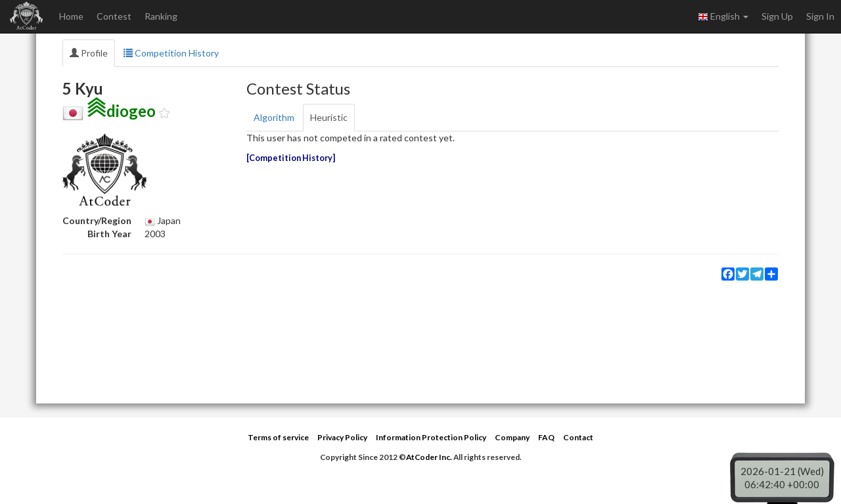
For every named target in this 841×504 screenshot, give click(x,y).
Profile (89, 53)
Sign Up (777, 16)
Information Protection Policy (431, 437)
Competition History (171, 53)
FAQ (546, 437)
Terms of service (278, 437)
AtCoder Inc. (429, 457)
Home (71, 16)
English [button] (723, 16)
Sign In (820, 16)
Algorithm (274, 117)
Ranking (161, 16)
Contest (114, 16)
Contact (578, 437)
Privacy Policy (342, 437)
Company (512, 437)
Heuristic (329, 117)
